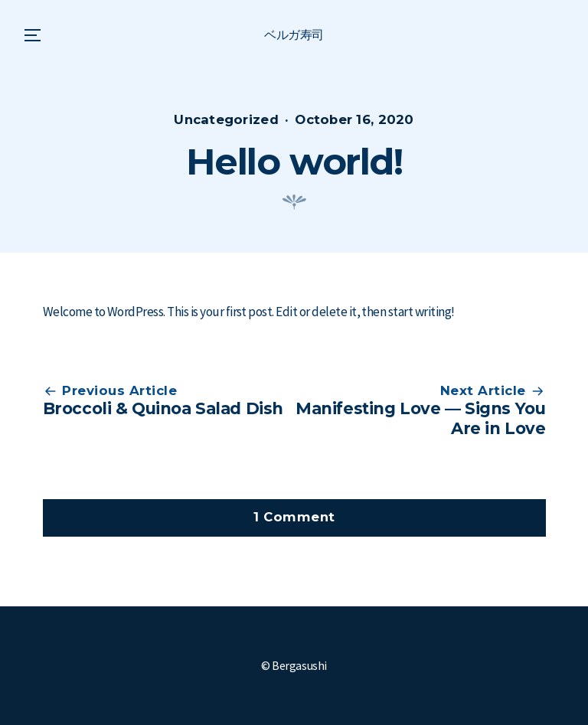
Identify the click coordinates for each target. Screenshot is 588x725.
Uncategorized (226, 119)
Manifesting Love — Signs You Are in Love (420, 418)
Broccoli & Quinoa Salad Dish (163, 408)
